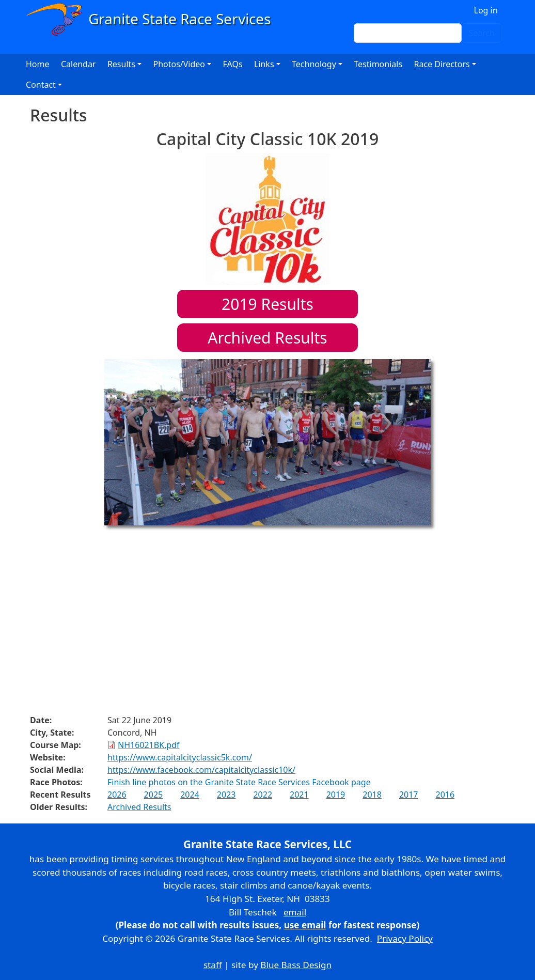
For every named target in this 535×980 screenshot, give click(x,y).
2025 (154, 795)
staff (213, 965)
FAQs (233, 64)
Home (38, 64)
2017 (409, 795)
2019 (336, 795)
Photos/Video (179, 64)
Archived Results (267, 338)
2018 (372, 795)
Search (482, 33)
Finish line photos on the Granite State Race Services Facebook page (239, 782)
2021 (299, 795)
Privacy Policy (405, 938)
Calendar (78, 64)
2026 (117, 795)
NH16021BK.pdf (149, 745)
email (295, 912)
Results (267, 304)
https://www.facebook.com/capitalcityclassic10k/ (201, 770)
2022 (263, 795)
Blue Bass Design (296, 965)
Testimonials (378, 64)
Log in (486, 10)
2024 (190, 795)
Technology (314, 64)
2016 (445, 795)
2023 (226, 795)
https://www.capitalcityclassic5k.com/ (180, 757)
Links (264, 64)
